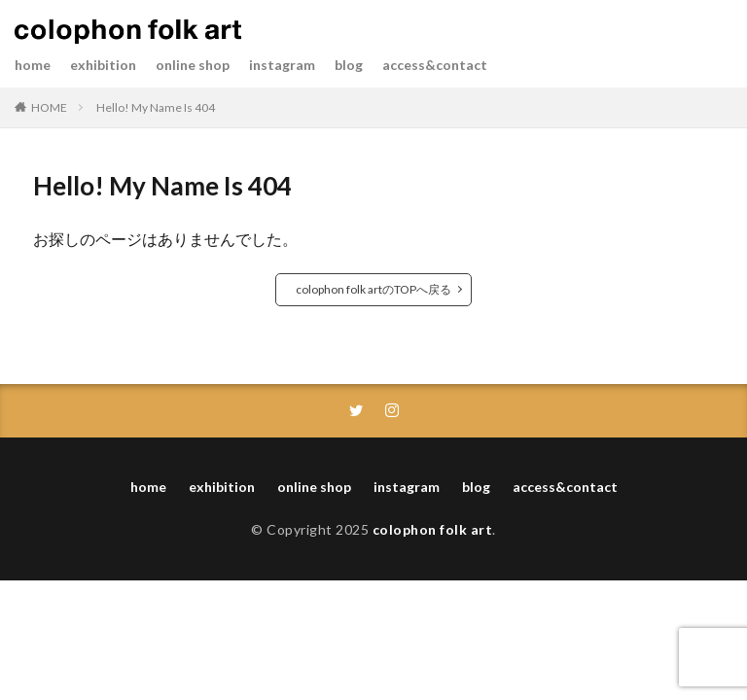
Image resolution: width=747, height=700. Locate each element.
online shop (193, 65)
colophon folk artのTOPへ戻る (373, 289)
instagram (282, 65)
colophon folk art (433, 529)
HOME (49, 107)
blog (349, 65)
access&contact (435, 65)
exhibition (103, 65)
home (33, 65)
